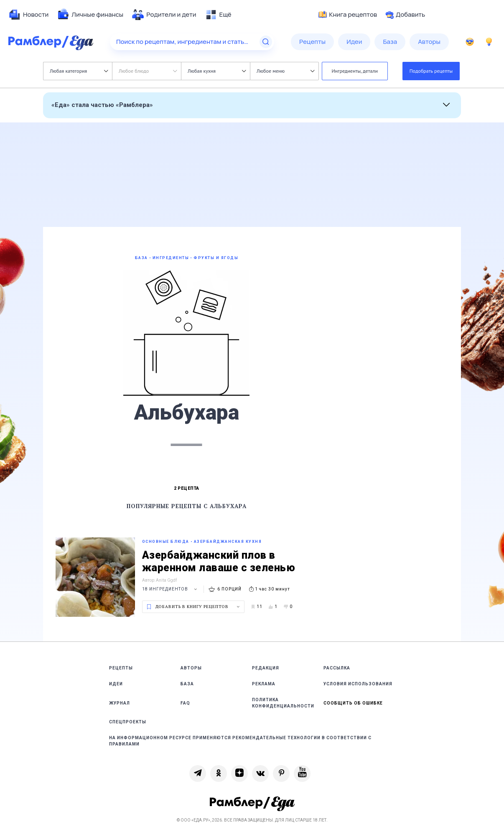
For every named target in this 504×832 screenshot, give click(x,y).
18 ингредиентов (171, 589)
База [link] (187, 684)
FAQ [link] (185, 703)
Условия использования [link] (358, 684)
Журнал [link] (120, 703)
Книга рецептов (348, 15)
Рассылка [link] (337, 668)
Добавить (405, 15)
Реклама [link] (264, 684)
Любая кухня (217, 71)
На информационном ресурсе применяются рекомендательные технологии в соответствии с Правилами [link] (240, 741)
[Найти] (266, 42)
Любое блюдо (148, 71)
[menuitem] (28, 15)
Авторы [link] (191, 668)
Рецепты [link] (121, 668)
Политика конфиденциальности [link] (283, 703)
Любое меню (285, 71)
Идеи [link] (116, 684)
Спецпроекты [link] (128, 722)
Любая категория (79, 71)
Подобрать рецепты (431, 71)
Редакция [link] (266, 668)
